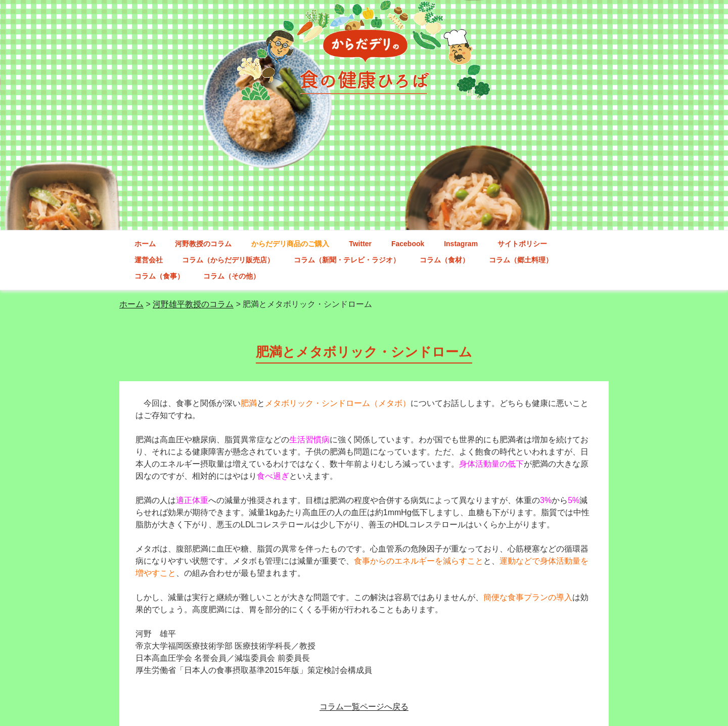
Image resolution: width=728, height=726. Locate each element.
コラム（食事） (159, 276)
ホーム (145, 244)
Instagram (461, 244)
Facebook (408, 244)
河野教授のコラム (203, 244)
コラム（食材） (444, 260)
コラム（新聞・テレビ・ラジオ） (347, 260)
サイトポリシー (522, 244)
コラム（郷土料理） (521, 260)
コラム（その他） (232, 276)
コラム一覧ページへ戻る (364, 707)
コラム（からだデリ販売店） (228, 260)
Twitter (360, 244)
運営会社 (149, 260)
